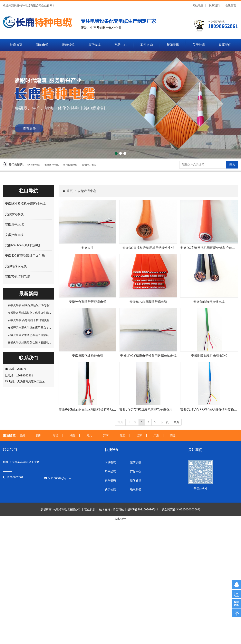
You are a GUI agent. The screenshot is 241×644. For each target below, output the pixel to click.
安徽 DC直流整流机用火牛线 (25, 256)
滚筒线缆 (68, 45)
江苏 (139, 435)
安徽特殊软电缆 (16, 266)
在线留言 (231, 5)
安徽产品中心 (87, 191)
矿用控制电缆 (70, 165)
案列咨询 (110, 480)
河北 (89, 435)
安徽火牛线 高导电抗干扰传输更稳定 (30, 320)
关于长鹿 (199, 45)
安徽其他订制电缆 (17, 276)
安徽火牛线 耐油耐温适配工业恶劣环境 (31, 305)
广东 (156, 435)
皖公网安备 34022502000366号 (181, 509)
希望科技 (118, 509)
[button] (116, 153)
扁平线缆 (94, 45)
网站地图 (198, 5)
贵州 (22, 435)
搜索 (232, 164)
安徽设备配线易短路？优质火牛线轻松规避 (34, 313)
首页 (69, 191)
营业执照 (90, 509)
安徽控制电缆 (14, 235)
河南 (106, 435)
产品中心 (120, 45)
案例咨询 (147, 45)
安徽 (173, 435)
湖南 (72, 435)
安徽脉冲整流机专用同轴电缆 (25, 204)
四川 (39, 435)
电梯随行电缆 (52, 165)
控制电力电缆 (89, 165)
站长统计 (120, 519)
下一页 (165, 422)
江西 (123, 435)
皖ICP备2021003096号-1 (143, 509)
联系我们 (214, 5)
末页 (176, 422)
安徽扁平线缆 (14, 225)
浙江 (56, 435)
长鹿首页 (16, 45)
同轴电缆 (42, 45)
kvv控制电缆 (33, 165)
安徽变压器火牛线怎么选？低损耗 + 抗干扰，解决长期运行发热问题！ (50, 335)
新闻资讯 (173, 45)
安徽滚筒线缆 (14, 214)
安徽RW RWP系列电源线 (23, 245)
